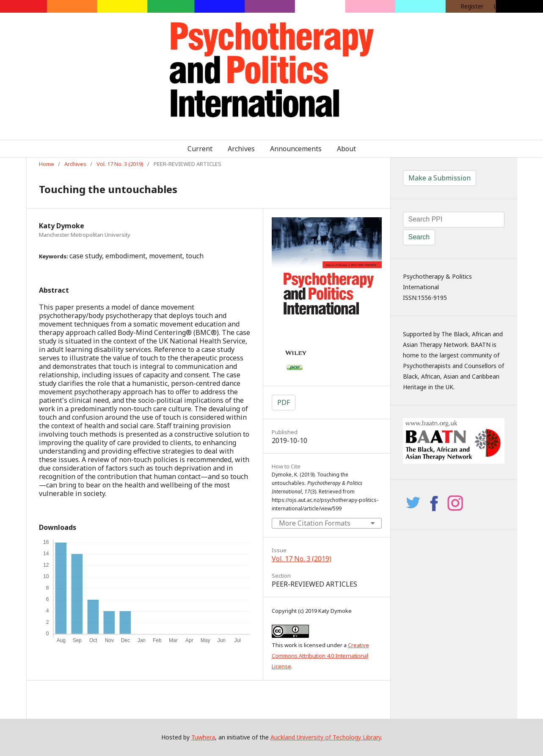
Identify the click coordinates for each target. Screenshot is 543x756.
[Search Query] (454, 220)
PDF (284, 402)
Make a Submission (440, 178)
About (346, 149)
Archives (241, 149)
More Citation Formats (315, 523)
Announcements (296, 149)
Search (419, 237)
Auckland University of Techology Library (326, 737)
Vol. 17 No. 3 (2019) (120, 164)
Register (472, 6)
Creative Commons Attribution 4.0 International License (320, 656)
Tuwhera (203, 737)
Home (47, 164)
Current (200, 149)
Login (501, 6)
